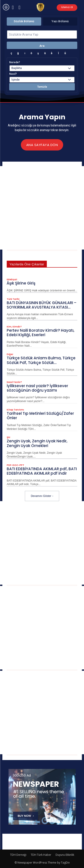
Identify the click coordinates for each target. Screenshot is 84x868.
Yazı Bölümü (60, 21)
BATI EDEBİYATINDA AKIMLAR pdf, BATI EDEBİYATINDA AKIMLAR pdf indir (42, 471)
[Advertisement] (42, 208)
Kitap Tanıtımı (15, 410)
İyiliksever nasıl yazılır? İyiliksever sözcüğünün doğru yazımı (37, 388)
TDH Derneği (18, 855)
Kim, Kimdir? (14, 327)
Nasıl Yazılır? (14, 382)
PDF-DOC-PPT (15, 465)
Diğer (10, 354)
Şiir (9, 437)
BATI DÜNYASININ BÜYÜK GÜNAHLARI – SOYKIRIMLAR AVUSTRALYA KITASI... (42, 305)
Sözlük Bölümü (24, 21)
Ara (42, 46)
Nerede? (15, 62)
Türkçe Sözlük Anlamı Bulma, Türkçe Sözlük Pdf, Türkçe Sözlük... (41, 360)
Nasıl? (13, 74)
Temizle (42, 87)
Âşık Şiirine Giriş (21, 283)
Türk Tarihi (13, 299)
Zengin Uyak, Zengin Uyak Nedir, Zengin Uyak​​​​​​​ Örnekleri (37, 443)
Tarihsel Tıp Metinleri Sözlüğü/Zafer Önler (40, 416)
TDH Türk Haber (41, 855)
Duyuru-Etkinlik (65, 855)
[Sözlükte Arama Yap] (42, 35)
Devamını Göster (42, 496)
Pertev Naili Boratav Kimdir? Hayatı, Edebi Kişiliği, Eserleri (41, 333)
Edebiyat (12, 280)
